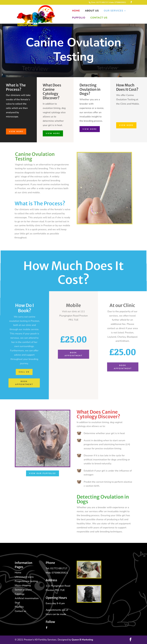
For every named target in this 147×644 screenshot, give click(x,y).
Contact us (20, 611)
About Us (92, 11)
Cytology (20, 594)
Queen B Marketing (82, 640)
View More (16, 131)
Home (76, 11)
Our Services (113, 11)
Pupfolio (79, 18)
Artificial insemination (27, 598)
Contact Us (99, 18)
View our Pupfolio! (42, 473)
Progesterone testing (26, 581)
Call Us (19, 364)
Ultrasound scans (24, 577)
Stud (17, 603)
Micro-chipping (23, 585)
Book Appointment (73, 348)
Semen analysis (23, 590)
